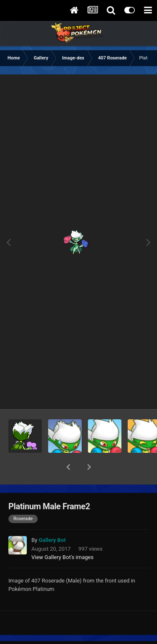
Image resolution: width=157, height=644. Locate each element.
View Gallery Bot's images (62, 535)
